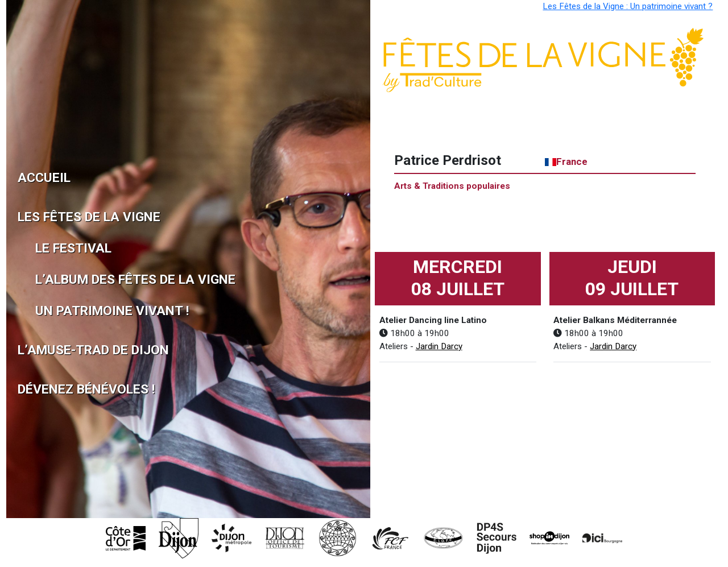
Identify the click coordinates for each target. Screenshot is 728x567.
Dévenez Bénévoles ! (53, 389)
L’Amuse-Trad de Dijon (53, 350)
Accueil (44, 178)
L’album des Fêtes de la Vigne (62, 280)
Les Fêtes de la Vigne (53, 217)
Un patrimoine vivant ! (62, 311)
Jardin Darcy (439, 346)
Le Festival (62, 248)
